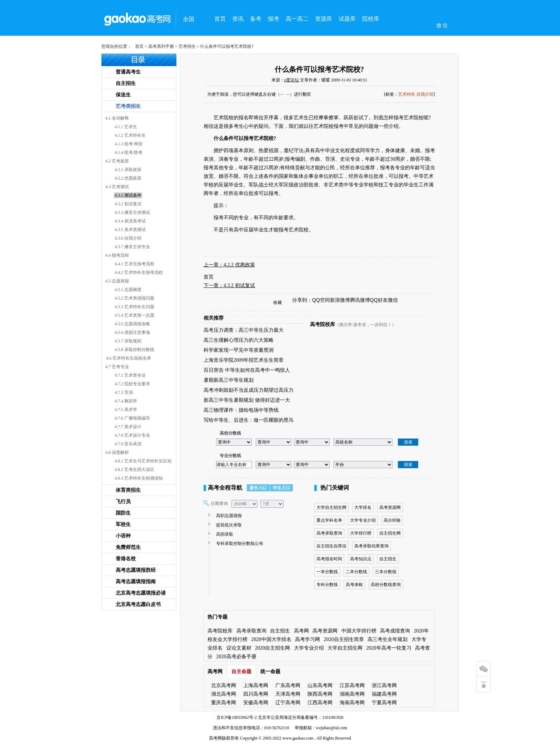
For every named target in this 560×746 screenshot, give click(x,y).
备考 (256, 19)
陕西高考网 (320, 694)
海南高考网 (352, 703)
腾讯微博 (360, 300)
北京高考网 (224, 685)
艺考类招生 (128, 106)
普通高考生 (128, 72)
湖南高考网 (352, 694)
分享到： (302, 300)
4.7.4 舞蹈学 (126, 401)
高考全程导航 (225, 488)
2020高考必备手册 (236, 657)
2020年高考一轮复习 (389, 648)
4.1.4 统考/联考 (129, 152)
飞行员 (123, 502)
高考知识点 (361, 559)
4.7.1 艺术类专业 (130, 375)
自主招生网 (390, 533)
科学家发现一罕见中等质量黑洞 (239, 350)
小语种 (123, 536)
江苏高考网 (352, 685)
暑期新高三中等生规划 (229, 380)
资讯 (238, 19)
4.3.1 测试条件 (128, 195)
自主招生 (126, 83)
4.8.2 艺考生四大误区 (134, 470)
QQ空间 (321, 300)
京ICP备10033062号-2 (237, 717)
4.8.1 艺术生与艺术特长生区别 (143, 461)
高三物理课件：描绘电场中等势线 (241, 410)
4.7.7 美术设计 (128, 427)
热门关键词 (335, 488)
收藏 (277, 302)
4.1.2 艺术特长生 (130, 135)
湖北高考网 (224, 694)
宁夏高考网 (384, 703)
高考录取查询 (329, 533)
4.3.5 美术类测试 (130, 230)
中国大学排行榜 (359, 631)
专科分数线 (327, 585)
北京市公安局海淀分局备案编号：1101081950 (300, 717)
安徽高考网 (256, 703)
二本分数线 (356, 572)
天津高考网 (288, 694)
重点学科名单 (329, 520)
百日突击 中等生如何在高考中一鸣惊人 (247, 370)
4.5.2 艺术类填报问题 (134, 298)
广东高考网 (288, 685)
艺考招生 (187, 46)
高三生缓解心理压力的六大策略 (239, 340)
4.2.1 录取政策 (128, 170)
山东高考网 (320, 685)
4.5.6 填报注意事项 (132, 332)
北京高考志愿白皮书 (138, 604)
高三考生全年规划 (387, 639)
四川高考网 (256, 694)
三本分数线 (386, 572)
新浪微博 (340, 300)
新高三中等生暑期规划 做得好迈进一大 (247, 400)
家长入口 (258, 488)
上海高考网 (256, 685)
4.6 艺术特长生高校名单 (129, 358)
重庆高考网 (224, 703)
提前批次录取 (228, 525)
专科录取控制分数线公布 (239, 544)
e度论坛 (292, 80)
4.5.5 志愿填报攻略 (132, 324)
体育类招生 (128, 490)
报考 (274, 19)
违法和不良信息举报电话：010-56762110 (251, 728)
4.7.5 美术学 (126, 410)
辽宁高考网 (288, 703)
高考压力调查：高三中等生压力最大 (244, 330)
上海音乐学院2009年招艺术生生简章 (244, 360)
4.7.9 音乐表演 (128, 444)
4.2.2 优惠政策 (128, 178)
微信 (393, 300)
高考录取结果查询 (371, 546)
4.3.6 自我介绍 (128, 238)
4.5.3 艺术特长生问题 (134, 307)
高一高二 (297, 19)
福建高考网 (384, 694)
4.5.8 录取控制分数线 (134, 350)
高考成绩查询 (395, 631)
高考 (213, 738)
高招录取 (224, 534)
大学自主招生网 (331, 507)
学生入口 (281, 488)
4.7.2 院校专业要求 (132, 384)
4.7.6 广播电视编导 (132, 418)
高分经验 (392, 520)
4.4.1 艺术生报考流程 (134, 264)
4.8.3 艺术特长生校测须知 (139, 478)
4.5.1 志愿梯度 (128, 290)
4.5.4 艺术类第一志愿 (134, 315)
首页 (220, 19)
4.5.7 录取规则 (128, 341)
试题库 (347, 19)
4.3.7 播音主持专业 (132, 247)
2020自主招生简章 (344, 639)
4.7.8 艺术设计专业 (132, 435)
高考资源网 (390, 507)
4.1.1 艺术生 (126, 127)
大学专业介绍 (363, 520)
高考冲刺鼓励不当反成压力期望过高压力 (249, 390)
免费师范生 (128, 547)
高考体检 (354, 585)
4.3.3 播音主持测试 (132, 212)
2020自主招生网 (272, 648)
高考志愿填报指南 (136, 582)
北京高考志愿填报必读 (141, 593)
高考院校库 (322, 324)
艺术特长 (407, 94)
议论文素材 (239, 648)
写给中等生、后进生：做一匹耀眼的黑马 (249, 420)
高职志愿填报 (228, 516)
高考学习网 (307, 639)
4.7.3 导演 (124, 392)
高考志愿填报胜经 (136, 570)
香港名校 (126, 559)
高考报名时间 (329, 559)
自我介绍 (425, 94)
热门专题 (217, 617)
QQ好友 (379, 300)
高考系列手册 (161, 46)
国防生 (123, 513)
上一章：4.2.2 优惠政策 (229, 265)
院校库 (371, 19)
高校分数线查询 (386, 585)
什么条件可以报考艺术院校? (319, 69)
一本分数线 (327, 572)
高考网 (301, 631)
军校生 (123, 524)
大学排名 (363, 507)
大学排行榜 (361, 533)
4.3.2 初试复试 (128, 204)
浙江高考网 (384, 685)
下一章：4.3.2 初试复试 (229, 286)
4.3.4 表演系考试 (130, 221)
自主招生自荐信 (331, 546)
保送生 (123, 95)
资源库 (324, 19)
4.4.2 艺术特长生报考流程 (139, 272)
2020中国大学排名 (271, 639)
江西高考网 (320, 703)
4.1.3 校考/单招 (129, 144)
